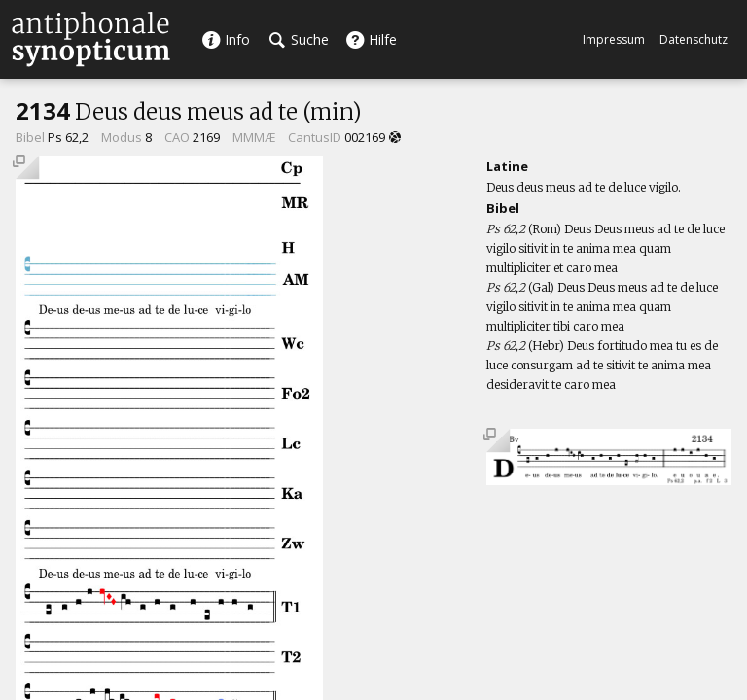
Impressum (614, 39)
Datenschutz (694, 39)
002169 (365, 137)
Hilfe (371, 39)
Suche (299, 39)
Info (226, 39)
